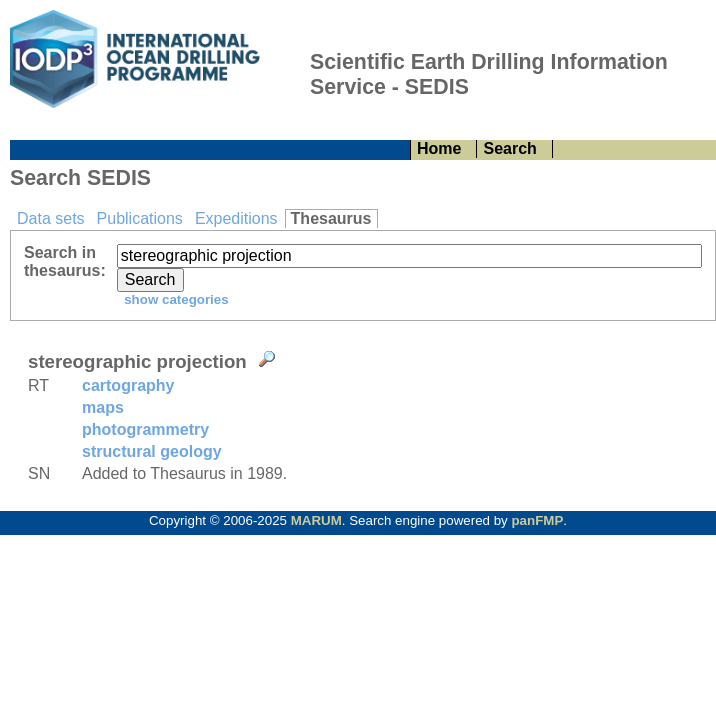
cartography (128, 385)
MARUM (316, 520)
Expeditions (236, 218)
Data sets (51, 218)
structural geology (152, 451)
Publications (140, 218)
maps (103, 407)
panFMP (537, 520)
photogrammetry (145, 429)
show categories (173, 299)
